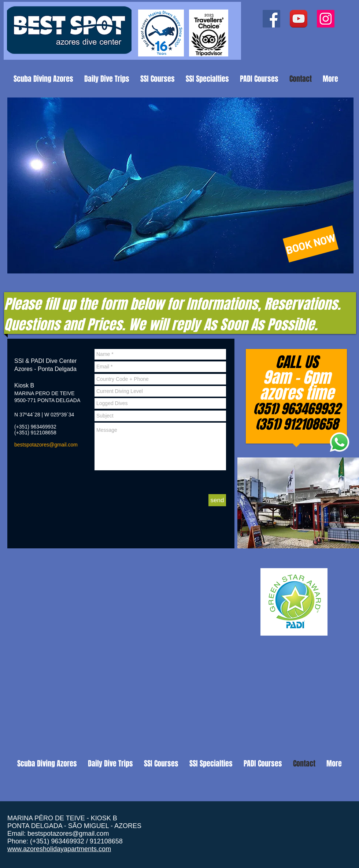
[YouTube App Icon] (299, 19)
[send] (217, 500)
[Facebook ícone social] (271, 19)
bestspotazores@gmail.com (46, 445)
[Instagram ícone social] (326, 19)
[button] (180, 185)
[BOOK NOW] (311, 244)
